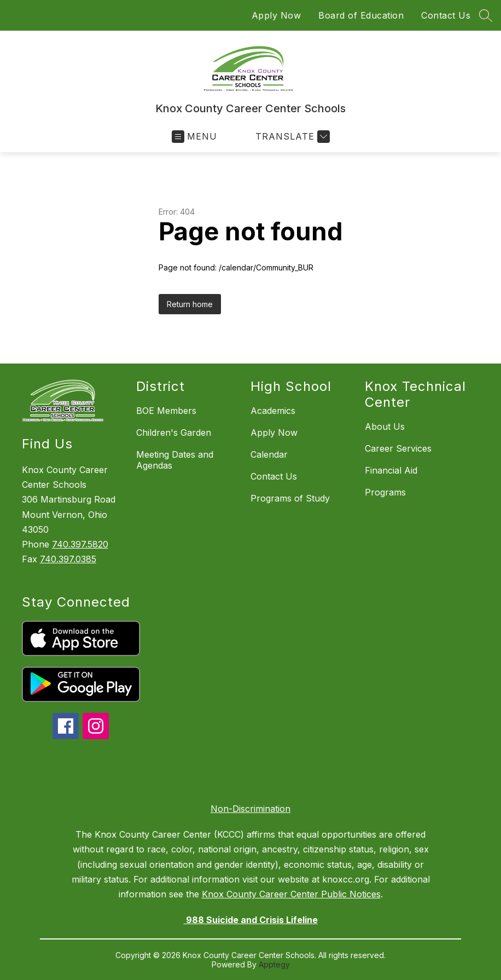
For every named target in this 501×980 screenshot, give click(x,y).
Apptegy (274, 964)
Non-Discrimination (250, 809)
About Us (385, 426)
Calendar (269, 454)
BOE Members (166, 411)
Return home (190, 304)
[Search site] (486, 15)
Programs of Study (290, 498)
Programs (385, 492)
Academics (273, 411)
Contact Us (446, 15)
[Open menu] (194, 137)
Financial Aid (391, 470)
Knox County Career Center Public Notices (291, 894)
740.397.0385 (68, 559)
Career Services (398, 448)
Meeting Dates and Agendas (175, 460)
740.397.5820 (80, 544)
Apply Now (276, 15)
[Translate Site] (291, 137)
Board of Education (361, 15)
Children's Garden (174, 433)
